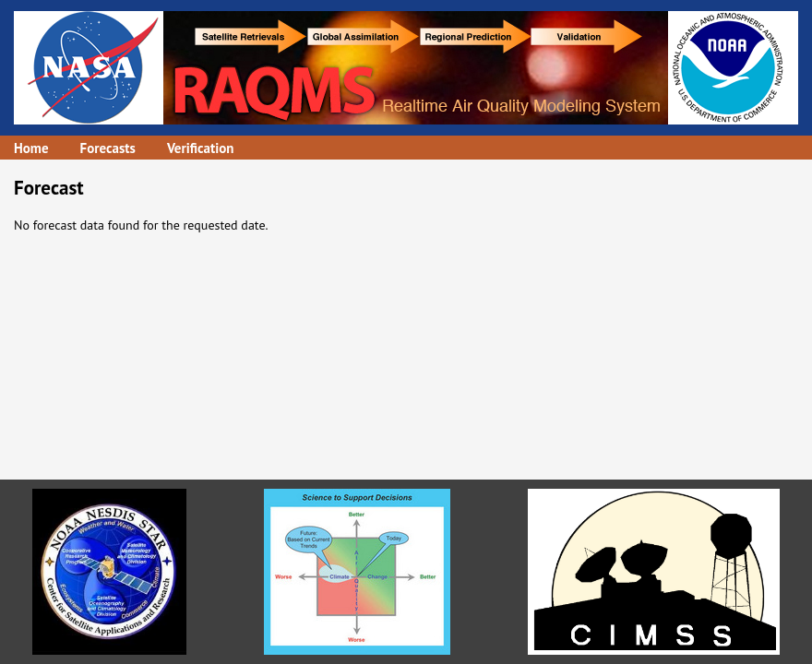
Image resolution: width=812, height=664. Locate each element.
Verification (201, 148)
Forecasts (108, 148)
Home (31, 148)
